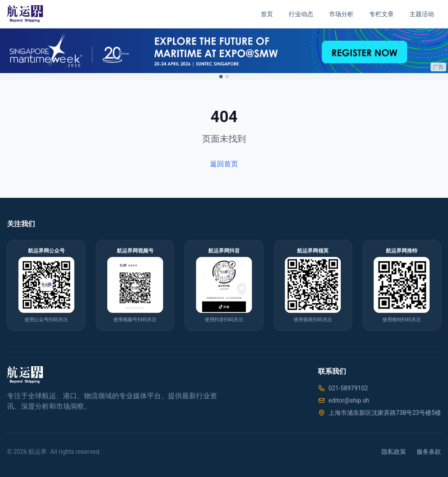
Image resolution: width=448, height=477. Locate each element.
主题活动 (422, 14)
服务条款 (429, 452)
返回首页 (224, 164)
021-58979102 (348, 388)
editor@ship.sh (349, 400)
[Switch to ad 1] (221, 77)
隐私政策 (394, 452)
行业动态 (301, 14)
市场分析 (341, 14)
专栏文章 (381, 14)
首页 (267, 14)
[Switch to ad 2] (227, 77)
